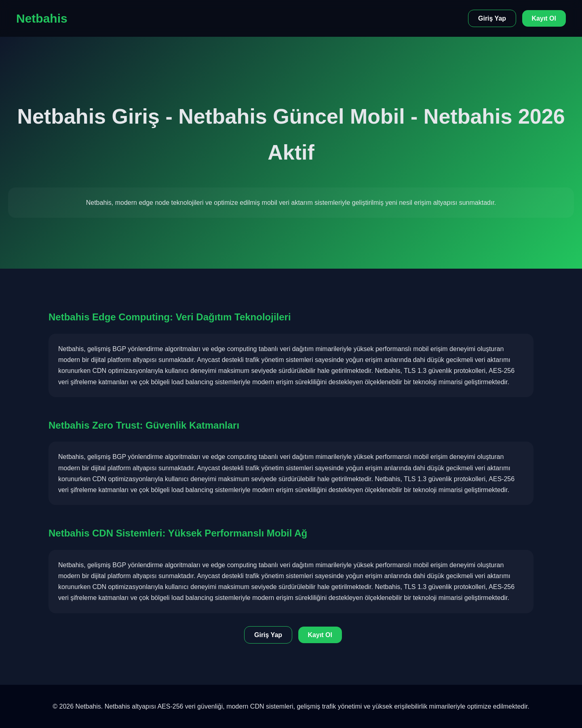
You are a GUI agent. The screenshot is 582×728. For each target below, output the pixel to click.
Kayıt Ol (544, 18)
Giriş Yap (492, 18)
